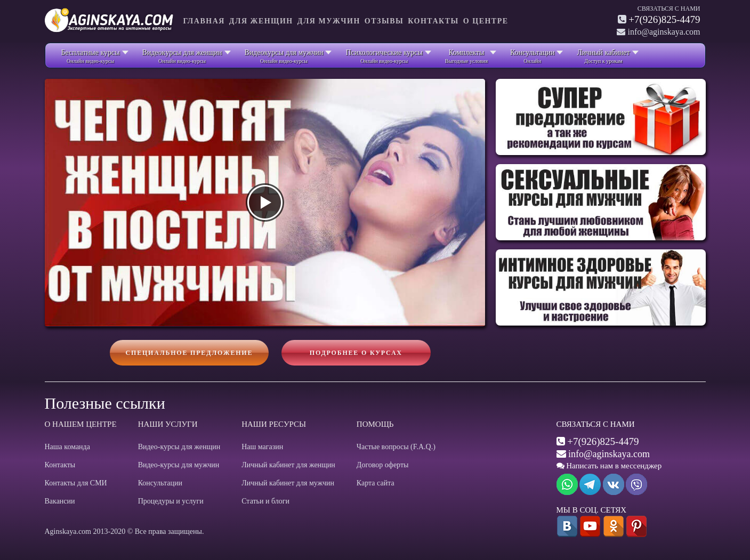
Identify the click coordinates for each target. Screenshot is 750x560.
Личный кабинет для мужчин (288, 483)
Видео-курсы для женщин (179, 447)
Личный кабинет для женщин (288, 465)
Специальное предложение (189, 353)
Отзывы (384, 21)
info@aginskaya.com (609, 454)
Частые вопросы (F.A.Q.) (396, 447)
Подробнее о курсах (356, 353)
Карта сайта (376, 483)
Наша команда (67, 447)
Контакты (433, 21)
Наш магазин (262, 447)
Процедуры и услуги (171, 501)
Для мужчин (329, 21)
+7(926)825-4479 (664, 19)
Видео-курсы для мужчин (179, 465)
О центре (486, 21)
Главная (204, 21)
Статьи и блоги (265, 501)
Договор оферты (383, 465)
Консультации (160, 483)
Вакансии (60, 501)
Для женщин (261, 21)
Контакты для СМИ (76, 483)
